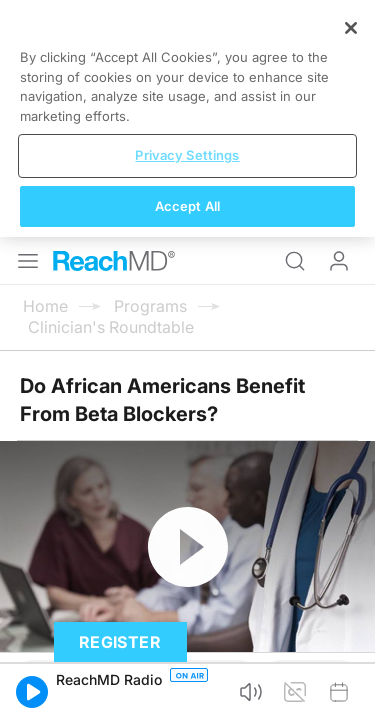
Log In (339, 24)
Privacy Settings (187, 638)
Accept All (187, 688)
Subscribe (207, 439)
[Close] (351, 511)
